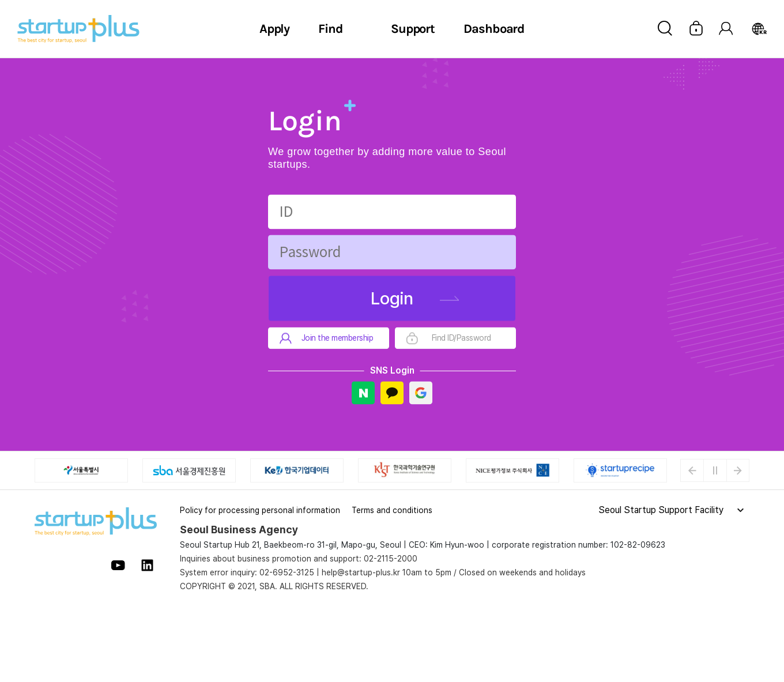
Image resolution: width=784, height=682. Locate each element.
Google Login (421, 393)
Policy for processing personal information (260, 510)
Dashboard (494, 29)
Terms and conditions (392, 510)
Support (413, 29)
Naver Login (363, 393)
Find (331, 29)
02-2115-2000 (391, 559)
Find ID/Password (461, 338)
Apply (275, 29)
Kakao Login (392, 393)
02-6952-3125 (287, 572)
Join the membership (338, 338)
